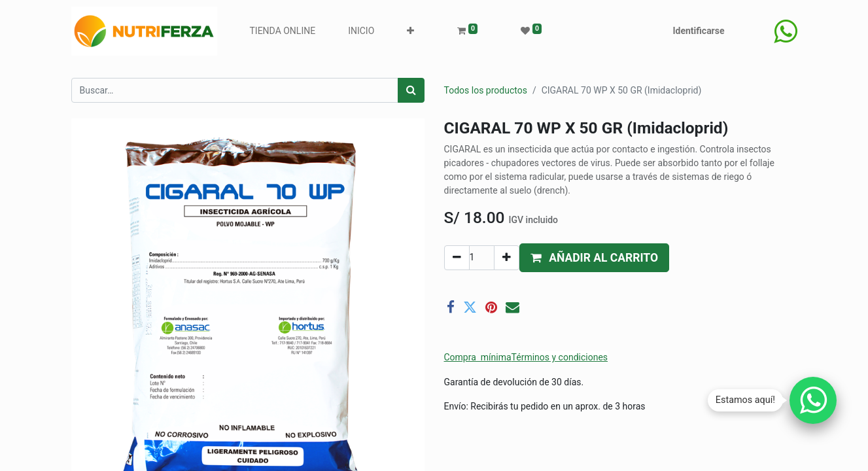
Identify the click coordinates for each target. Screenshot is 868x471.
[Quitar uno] (457, 258)
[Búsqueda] (411, 90)
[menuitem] (282, 31)
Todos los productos (486, 90)
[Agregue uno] (507, 258)
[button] (410, 31)
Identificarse (698, 31)
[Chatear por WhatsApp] (813, 400)
